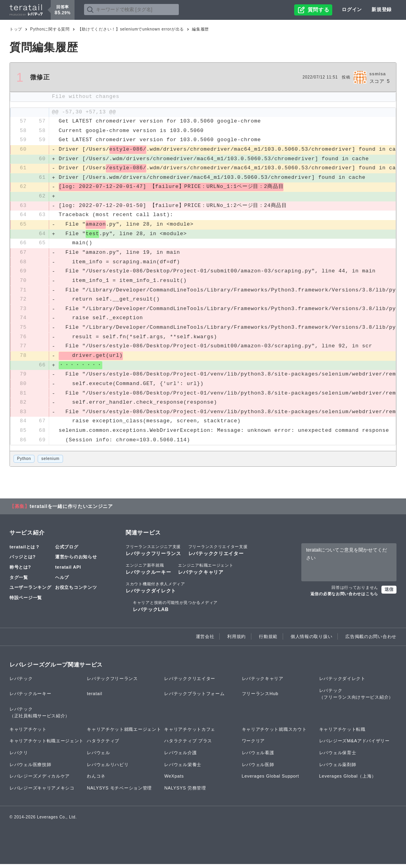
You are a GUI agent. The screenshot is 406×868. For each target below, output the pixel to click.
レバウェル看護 (258, 756)
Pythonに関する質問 (50, 29)
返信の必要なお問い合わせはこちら (344, 598)
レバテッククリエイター (218, 554)
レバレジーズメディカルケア (40, 780)
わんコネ (96, 780)
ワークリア (254, 745)
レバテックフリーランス (153, 554)
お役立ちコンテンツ (76, 591)
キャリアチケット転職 (342, 733)
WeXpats (174, 780)
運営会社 (205, 640)
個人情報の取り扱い (311, 640)
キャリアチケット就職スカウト (274, 733)
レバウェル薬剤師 (338, 768)
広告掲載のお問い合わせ (371, 640)
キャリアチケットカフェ (190, 733)
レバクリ (19, 756)
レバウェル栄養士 (183, 768)
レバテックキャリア (206, 572)
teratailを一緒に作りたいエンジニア (71, 510)
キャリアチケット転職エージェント (47, 745)
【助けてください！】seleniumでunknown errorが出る (131, 29)
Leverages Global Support (271, 780)
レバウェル (99, 756)
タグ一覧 (19, 581)
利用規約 (237, 640)
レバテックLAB (175, 610)
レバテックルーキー (148, 572)
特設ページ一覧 (26, 601)
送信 (389, 593)
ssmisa (378, 74)
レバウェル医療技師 (30, 768)
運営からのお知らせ (76, 561)
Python (24, 463)
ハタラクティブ (103, 745)
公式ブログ (67, 550)
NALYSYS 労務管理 (185, 791)
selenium (50, 463)
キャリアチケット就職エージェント (124, 733)
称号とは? (20, 571)
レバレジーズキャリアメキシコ (42, 791)
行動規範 (268, 640)
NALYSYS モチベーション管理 (119, 791)
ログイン (352, 10)
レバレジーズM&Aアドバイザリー (354, 745)
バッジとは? (23, 561)
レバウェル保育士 (338, 756)
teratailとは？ (25, 550)
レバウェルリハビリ (108, 768)
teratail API (68, 571)
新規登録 (382, 10)
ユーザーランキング (30, 591)
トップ (16, 29)
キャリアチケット (28, 733)
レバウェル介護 (180, 756)
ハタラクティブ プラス (188, 745)
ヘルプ (62, 581)
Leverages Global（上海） (348, 780)
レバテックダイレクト (155, 591)
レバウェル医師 (258, 768)
